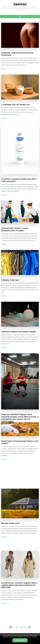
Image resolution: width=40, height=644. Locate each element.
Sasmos (20, 4)
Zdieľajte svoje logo (10, 280)
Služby (4, 50)
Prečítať (4, 69)
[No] (38, 639)
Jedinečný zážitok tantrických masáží (18, 332)
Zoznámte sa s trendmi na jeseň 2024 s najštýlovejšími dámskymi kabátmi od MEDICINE (19, 585)
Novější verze (23, 627)
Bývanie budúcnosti (10, 523)
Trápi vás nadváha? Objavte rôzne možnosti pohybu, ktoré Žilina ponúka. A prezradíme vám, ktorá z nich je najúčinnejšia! (20, 418)
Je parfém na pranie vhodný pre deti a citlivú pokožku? (19, 180)
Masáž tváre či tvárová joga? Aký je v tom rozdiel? (20, 442)
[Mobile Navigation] (20, 17)
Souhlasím (20, 640)
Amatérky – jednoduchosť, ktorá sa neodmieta (17, 54)
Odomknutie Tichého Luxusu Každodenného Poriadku (15, 229)
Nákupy (4, 177)
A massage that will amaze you (15, 104)
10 (17, 627)
